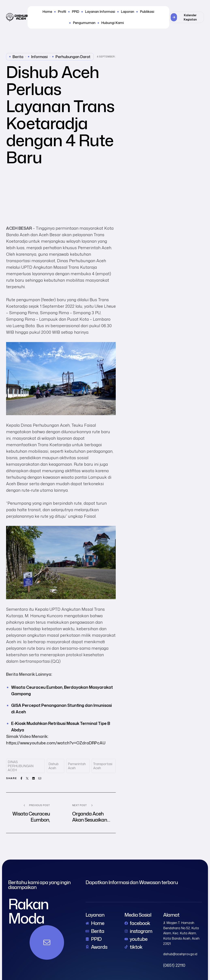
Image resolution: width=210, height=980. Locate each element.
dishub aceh (54, 766)
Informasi (39, 57)
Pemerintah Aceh (77, 766)
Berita (18, 57)
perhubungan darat (73, 57)
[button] (187, 17)
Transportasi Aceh (103, 766)
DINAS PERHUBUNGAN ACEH (21, 766)
